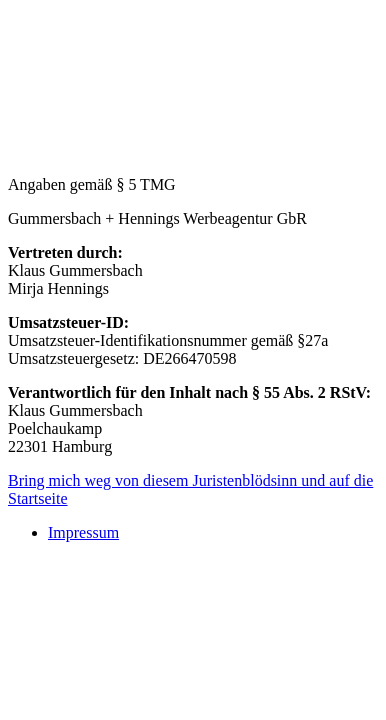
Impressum (83, 532)
